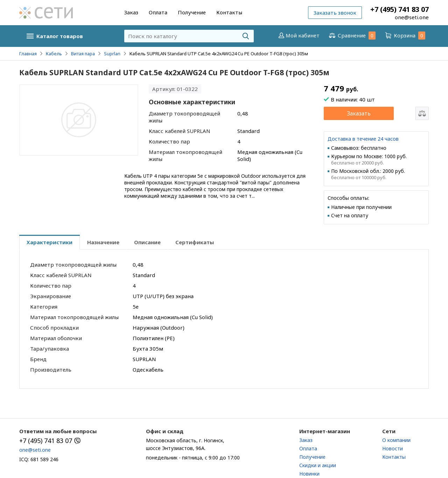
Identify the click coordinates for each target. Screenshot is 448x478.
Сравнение (352, 36)
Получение (192, 12)
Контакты (229, 12)
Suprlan (112, 54)
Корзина (405, 36)
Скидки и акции (318, 465)
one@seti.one (412, 17)
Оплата (158, 12)
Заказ (131, 12)
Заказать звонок (335, 13)
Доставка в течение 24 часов (363, 139)
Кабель (54, 54)
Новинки (309, 474)
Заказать (359, 113)
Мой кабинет (298, 35)
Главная (28, 54)
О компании (396, 440)
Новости (393, 448)
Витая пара (83, 54)
